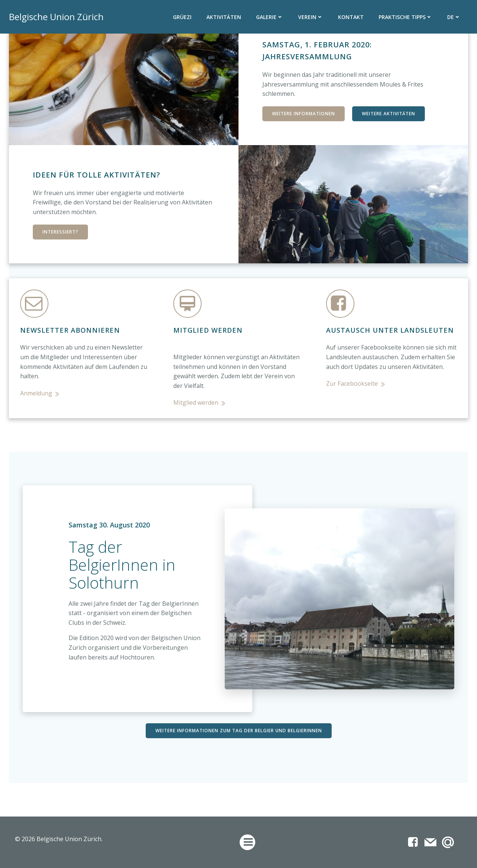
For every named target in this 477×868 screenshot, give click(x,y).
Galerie (270, 17)
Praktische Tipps (405, 17)
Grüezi (182, 17)
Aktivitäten (224, 17)
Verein (311, 17)
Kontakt (351, 17)
